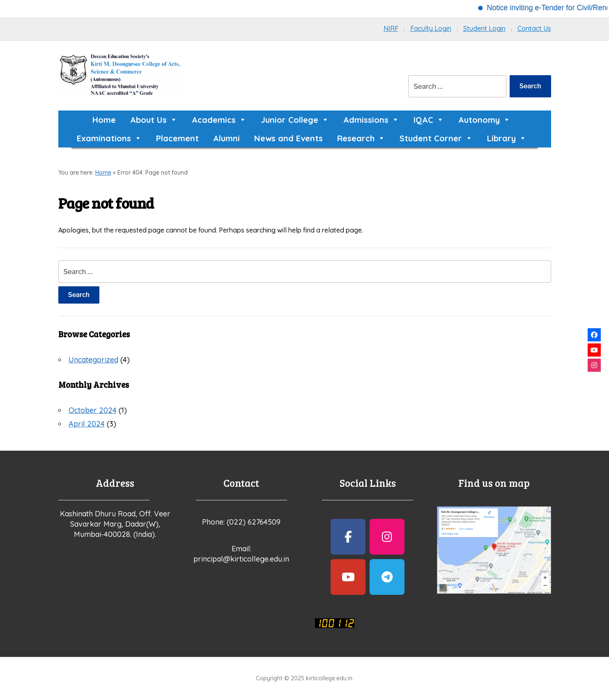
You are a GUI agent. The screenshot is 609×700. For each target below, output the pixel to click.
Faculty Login (431, 28)
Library (507, 138)
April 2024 (87, 424)
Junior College (295, 120)
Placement (177, 138)
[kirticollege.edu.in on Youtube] (348, 577)
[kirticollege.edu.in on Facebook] (348, 537)
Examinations (109, 138)
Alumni (226, 138)
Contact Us (534, 28)
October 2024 (93, 410)
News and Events (288, 138)
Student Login (484, 28)
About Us (154, 120)
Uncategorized (93, 360)
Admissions (371, 120)
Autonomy (484, 120)
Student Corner (436, 138)
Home (104, 120)
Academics (219, 120)
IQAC (429, 120)
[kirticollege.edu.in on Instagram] (387, 537)
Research (361, 138)
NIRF (391, 28)
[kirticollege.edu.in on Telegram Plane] (387, 577)
